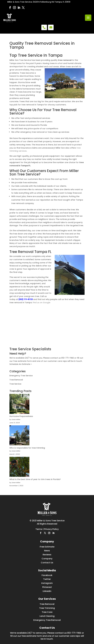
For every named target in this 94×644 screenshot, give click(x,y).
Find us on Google (41, 303)
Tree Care (47, 612)
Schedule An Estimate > (21, 364)
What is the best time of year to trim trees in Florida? (35, 479)
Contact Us (47, 563)
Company (47, 559)
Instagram (47, 583)
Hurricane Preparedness (21, 416)
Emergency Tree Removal (47, 620)
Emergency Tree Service (21, 376)
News (47, 551)
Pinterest (47, 587)
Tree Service (15, 384)
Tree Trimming (47, 608)
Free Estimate (47, 547)
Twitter (47, 579)
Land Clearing (47, 616)
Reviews (47, 555)
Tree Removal (16, 380)
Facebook (47, 575)
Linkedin (47, 591)
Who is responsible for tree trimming (27, 448)
